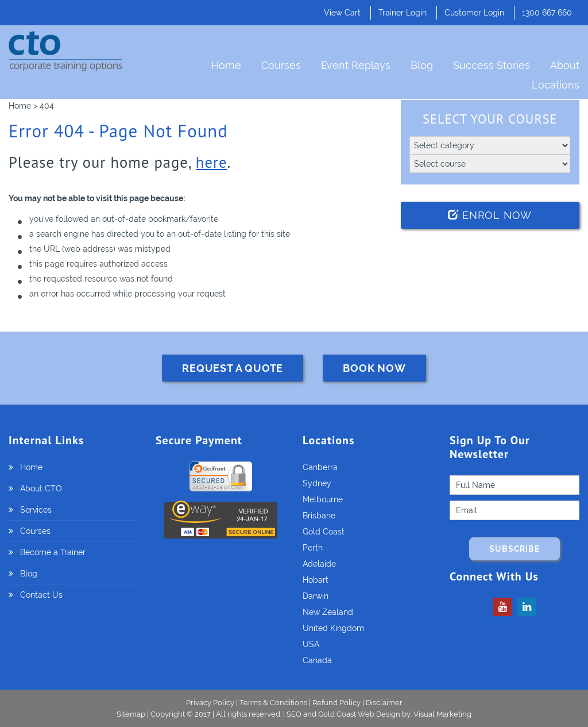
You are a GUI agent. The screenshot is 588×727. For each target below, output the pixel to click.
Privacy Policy (210, 703)
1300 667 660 (547, 13)
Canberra (320, 467)
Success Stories (492, 65)
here (212, 162)
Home (226, 65)
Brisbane (319, 516)
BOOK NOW (374, 368)
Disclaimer (384, 703)
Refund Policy (336, 703)
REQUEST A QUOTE (233, 368)
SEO (294, 714)
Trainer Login (403, 13)
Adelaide (319, 564)
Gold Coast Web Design (359, 714)
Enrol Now (490, 215)
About (565, 65)
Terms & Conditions (273, 703)
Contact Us (41, 595)
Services (36, 510)
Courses (281, 65)
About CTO (41, 488)
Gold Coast (324, 532)
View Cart (342, 13)
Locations (556, 85)
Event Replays (356, 65)
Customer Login (474, 13)
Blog (422, 65)
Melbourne (323, 499)
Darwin (316, 596)
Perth (313, 548)
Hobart (316, 580)
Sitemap (132, 714)
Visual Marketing (442, 714)
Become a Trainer (53, 552)
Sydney (317, 483)
